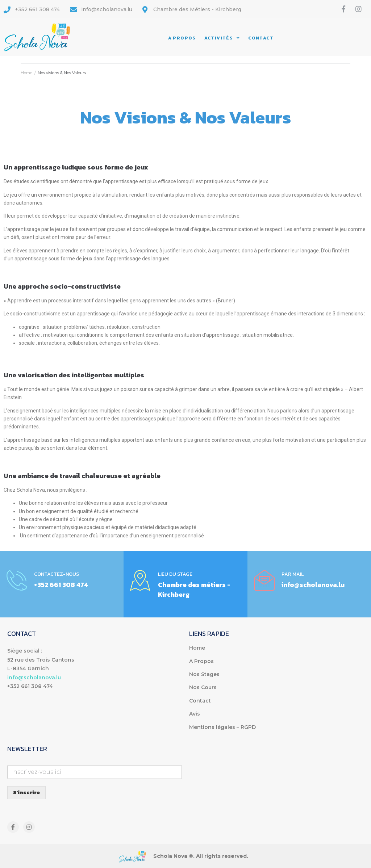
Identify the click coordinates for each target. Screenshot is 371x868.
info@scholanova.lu (313, 585)
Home (26, 73)
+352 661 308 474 (61, 585)
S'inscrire (26, 792)
